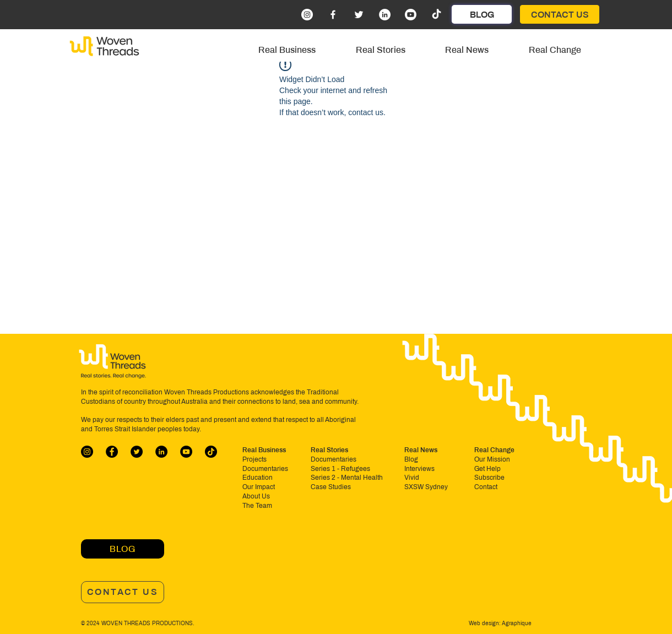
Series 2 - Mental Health (347, 478)
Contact (486, 487)
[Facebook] (333, 15)
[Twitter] (359, 15)
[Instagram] (307, 15)
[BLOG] (482, 14)
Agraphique (516, 623)
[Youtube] (411, 15)
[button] (287, 50)
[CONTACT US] (560, 14)
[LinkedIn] (385, 15)
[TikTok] (437, 15)
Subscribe (489, 478)
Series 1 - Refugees (340, 469)
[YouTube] (186, 452)
